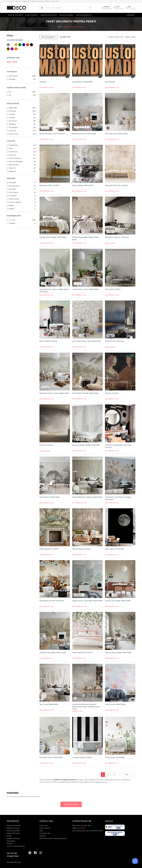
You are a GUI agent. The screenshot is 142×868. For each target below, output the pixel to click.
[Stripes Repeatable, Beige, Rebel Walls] (87, 216)
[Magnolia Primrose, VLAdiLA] (120, 164)
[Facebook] (35, 853)
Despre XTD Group (13, 833)
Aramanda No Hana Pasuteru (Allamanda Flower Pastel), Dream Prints (86, 707)
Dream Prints (14, 134)
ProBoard (47, 1)
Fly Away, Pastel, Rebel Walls (51, 757)
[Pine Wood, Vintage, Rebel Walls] (87, 372)
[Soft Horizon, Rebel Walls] (55, 476)
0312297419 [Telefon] (82, 828)
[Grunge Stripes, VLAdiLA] (87, 736)
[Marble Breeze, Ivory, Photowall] (55, 112)
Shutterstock (13, 145)
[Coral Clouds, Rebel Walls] (120, 683)
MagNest (33, 1)
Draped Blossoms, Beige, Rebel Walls (87, 497)
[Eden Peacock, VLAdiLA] (55, 527)
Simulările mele (45, 833)
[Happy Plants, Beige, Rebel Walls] (120, 631)
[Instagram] (41, 853)
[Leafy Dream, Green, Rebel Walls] (87, 268)
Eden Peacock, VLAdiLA (49, 549)
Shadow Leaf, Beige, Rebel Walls (53, 653)
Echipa (9, 836)
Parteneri (43, 836)
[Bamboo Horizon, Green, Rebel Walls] (55, 372)
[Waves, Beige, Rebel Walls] (87, 164)
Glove (19, 862)
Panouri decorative (49, 15)
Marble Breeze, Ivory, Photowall (52, 134)
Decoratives (13, 152)
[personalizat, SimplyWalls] (87, 60)
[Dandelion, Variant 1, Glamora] (120, 216)
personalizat (110, 82)
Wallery (12, 209)
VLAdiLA (12, 114)
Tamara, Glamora (46, 445)
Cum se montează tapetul (16, 846)
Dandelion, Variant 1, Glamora (117, 237)
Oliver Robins (14, 192)
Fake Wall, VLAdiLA (113, 289)
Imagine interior (114, 37)
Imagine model (130, 37)
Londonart (13, 131)
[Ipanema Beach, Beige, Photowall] (87, 423)
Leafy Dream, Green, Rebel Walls (85, 289)
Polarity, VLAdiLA (112, 393)
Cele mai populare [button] (48, 37)
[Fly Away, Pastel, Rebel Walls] (55, 736)
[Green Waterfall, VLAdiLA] (87, 631)
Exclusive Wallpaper (16, 161)
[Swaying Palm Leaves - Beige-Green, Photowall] (55, 268)
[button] (90, 8)
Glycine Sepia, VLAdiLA (81, 549)
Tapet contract (32, 15)
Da (10, 95)
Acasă (59, 27)
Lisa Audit (12, 189)
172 (126, 775)
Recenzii (10, 844)
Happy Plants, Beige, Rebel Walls (118, 653)
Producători (11, 841)
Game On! (12, 168)
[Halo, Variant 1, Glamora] (120, 319)
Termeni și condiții (13, 831)
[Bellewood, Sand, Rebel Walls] (87, 112)
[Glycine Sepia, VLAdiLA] (87, 527)
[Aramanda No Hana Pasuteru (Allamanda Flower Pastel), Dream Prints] (87, 683)
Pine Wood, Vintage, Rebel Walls (85, 393)
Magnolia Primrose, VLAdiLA (116, 185)
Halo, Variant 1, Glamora (114, 341)
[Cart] (131, 8)
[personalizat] (120, 60)
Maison (11, 205)
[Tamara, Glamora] (55, 423)
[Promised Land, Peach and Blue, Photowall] (120, 476)
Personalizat (13, 76)
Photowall (12, 111)
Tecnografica (13, 127)
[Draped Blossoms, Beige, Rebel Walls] (87, 476)
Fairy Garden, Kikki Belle (115, 757)
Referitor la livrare (13, 828)
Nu (10, 92)
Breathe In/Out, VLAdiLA (50, 185)
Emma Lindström (15, 202)
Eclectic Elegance (15, 158)
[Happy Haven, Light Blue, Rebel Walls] (87, 579)
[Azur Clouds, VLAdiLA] (55, 319)
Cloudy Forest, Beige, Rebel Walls (53, 237)
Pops (11, 148)
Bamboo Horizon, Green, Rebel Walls (54, 393)
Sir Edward (13, 196)
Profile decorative (84, 15)
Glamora (12, 118)
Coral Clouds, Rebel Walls (115, 704)
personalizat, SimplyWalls (82, 82)
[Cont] (119, 8)
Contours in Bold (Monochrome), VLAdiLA (118, 446)
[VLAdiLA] (55, 60)
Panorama (13, 155)
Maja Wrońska (14, 199)
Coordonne (13, 121)
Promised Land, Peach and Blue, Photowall (118, 498)
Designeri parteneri (13, 838)
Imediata (12, 223)
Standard (12, 79)
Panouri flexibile (66, 15)
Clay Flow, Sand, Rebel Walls (116, 134)
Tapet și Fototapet (15, 15)
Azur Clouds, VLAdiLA (48, 341)
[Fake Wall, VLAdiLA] (120, 268)
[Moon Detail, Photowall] (120, 527)
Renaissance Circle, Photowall (52, 601)
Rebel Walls (13, 108)
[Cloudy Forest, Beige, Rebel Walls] (55, 216)
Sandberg (12, 124)
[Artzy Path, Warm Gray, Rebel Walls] (87, 319)
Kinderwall (26, 1)
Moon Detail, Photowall (114, 549)
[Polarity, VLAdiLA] (120, 372)
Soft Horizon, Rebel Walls (50, 497)
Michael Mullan (14, 186)
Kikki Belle (13, 183)
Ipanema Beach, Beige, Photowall (86, 445)
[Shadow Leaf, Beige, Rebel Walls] (55, 631)
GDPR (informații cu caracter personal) (53, 838)
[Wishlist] (67, 44)
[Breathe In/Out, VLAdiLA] (55, 164)
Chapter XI (13, 171)
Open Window (14, 165)
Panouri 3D (40, 1)
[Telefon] (107, 8)
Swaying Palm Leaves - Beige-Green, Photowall (54, 290)
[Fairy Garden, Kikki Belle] (120, 736)
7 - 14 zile (12, 220)
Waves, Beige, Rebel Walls (83, 185)
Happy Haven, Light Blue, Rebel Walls (87, 601)
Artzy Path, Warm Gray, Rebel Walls (87, 341)
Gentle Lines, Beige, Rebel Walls (118, 601)
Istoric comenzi (45, 828)
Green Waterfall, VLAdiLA (83, 653)
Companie (130, 15)
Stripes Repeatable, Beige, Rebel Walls (85, 238)
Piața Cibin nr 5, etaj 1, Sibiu (82, 826)
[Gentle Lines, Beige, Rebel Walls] (120, 579)
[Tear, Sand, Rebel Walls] (55, 683)
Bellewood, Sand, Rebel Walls (84, 134)
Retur (41, 831)
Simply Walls (55, 1)
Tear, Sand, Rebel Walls (49, 704)
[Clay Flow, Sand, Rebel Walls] (120, 112)
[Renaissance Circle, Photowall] (55, 579)
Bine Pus (19, 1)
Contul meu (44, 826)
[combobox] (66, 8)
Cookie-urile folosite (14, 826)
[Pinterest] (30, 853)
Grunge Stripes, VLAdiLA (82, 757)
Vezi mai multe (71, 804)
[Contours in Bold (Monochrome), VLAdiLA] (120, 423)
